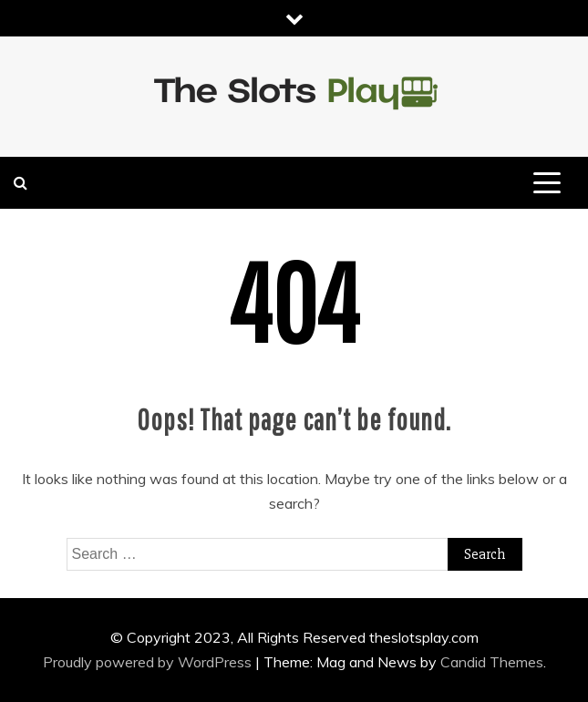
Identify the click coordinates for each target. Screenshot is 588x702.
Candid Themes (492, 662)
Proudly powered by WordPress (149, 662)
